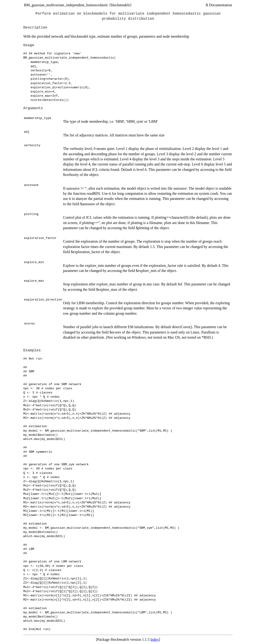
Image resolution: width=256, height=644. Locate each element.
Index (155, 639)
